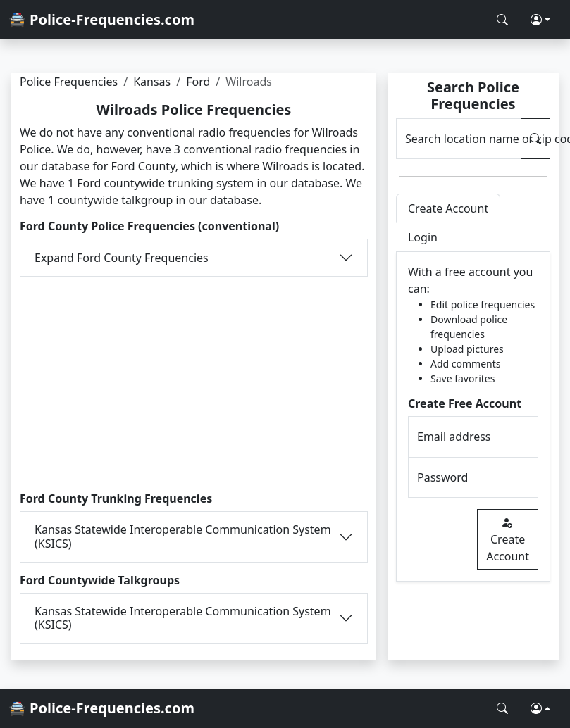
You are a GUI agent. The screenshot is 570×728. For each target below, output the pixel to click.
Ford (198, 82)
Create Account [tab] (448, 208)
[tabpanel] (473, 417)
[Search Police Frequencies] (502, 20)
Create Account (508, 539)
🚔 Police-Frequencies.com (101, 19)
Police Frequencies (69, 82)
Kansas (152, 82)
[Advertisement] (193, 382)
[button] (540, 20)
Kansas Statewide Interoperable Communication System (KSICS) (183, 536)
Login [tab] (423, 237)
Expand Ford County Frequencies (122, 258)
